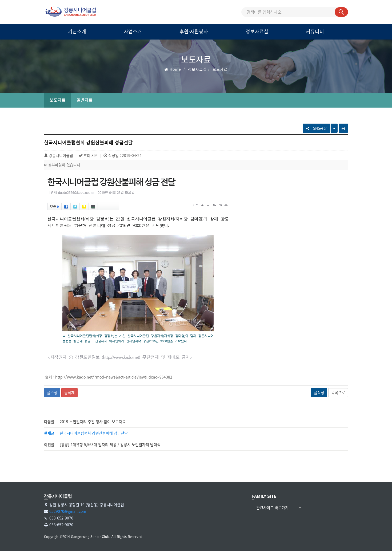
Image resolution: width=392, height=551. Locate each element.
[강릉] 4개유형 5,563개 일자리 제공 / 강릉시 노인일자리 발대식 (110, 444)
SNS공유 (317, 128)
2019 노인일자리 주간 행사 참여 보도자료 (93, 422)
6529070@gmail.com (68, 511)
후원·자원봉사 (194, 31)
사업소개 (133, 31)
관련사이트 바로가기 (272, 507)
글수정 (52, 392)
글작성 (319, 392)
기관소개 (77, 31)
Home (175, 69)
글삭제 (69, 392)
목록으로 (338, 392)
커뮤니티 (315, 31)
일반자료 (85, 100)
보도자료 (58, 100)
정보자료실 (257, 31)
